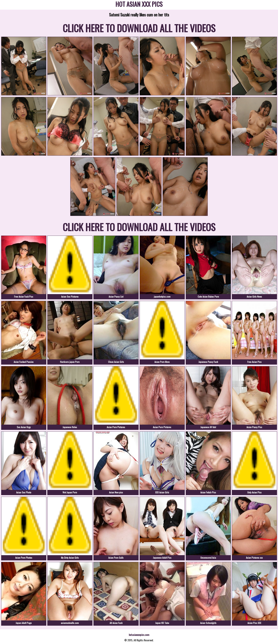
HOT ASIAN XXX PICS (139, 5)
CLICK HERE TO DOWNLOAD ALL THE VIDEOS (139, 28)
